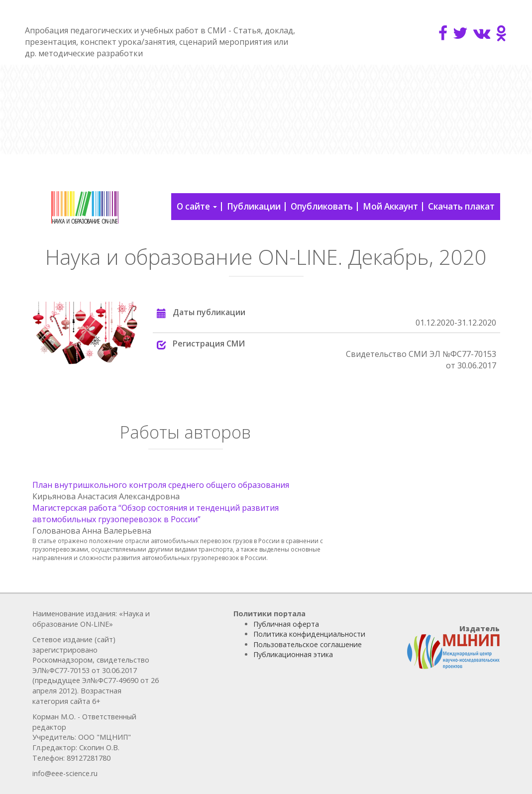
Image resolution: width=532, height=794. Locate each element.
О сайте (197, 206)
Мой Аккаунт (390, 206)
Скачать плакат (461, 206)
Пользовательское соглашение (308, 644)
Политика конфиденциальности (309, 634)
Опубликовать (322, 206)
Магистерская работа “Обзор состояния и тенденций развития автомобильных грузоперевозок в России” (156, 513)
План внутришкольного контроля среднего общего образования (161, 485)
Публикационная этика (293, 654)
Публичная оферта (286, 624)
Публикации (254, 206)
